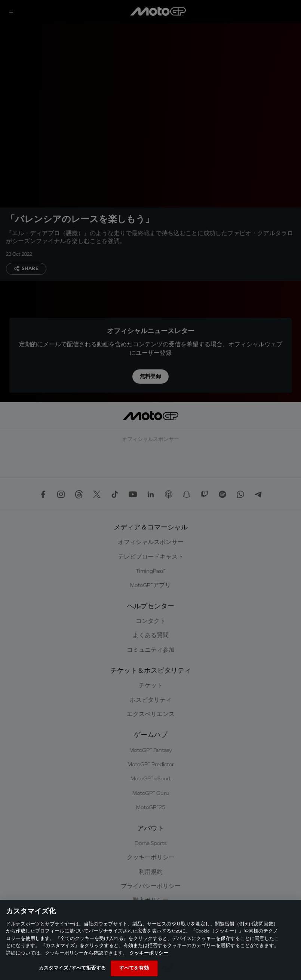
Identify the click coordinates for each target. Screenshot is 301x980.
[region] (150, 940)
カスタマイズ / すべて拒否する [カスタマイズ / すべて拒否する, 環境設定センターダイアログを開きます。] (72, 968)
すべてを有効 (134, 968)
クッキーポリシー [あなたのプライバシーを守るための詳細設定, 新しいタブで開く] (149, 953)
